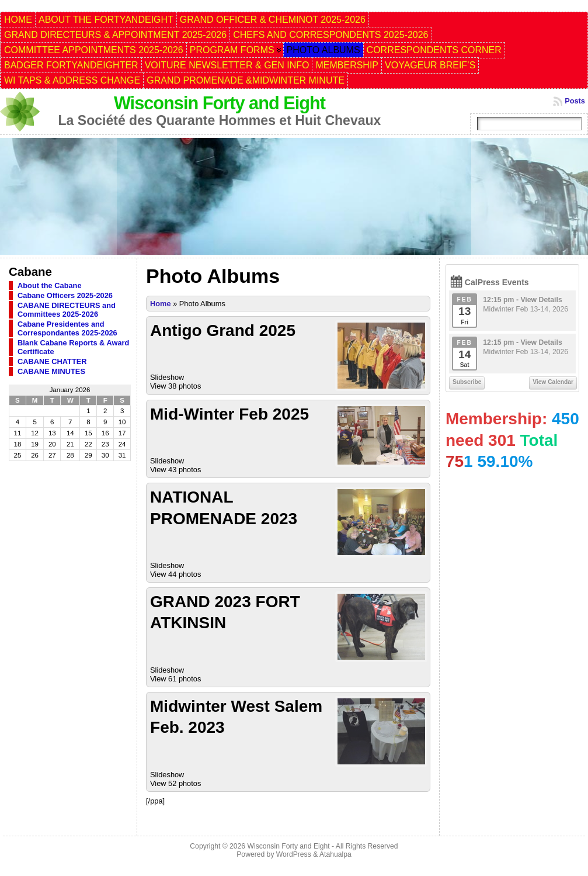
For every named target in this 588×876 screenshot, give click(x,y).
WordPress (294, 854)
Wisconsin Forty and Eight (220, 103)
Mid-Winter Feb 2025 (229, 414)
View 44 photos (175, 574)
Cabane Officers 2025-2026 (65, 295)
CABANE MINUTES (51, 371)
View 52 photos (175, 783)
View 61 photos (175, 679)
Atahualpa (335, 854)
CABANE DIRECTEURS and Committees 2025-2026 (67, 310)
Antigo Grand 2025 (223, 330)
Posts (575, 101)
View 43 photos (175, 470)
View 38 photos (175, 386)
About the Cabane (50, 285)
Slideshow (167, 377)
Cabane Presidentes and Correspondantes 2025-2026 (67, 328)
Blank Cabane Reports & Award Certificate (73, 347)
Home (161, 304)
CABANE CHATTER (52, 361)
